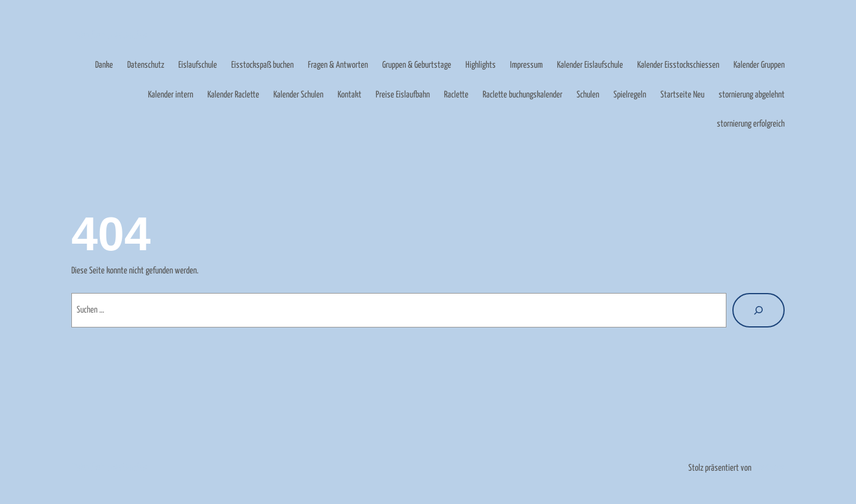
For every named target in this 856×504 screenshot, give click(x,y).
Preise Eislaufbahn (403, 95)
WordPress (769, 468)
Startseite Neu (682, 95)
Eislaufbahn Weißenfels (109, 36)
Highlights (481, 65)
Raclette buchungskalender (523, 95)
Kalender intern (171, 95)
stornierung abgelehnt (752, 95)
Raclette (456, 95)
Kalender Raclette (233, 95)
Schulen (588, 95)
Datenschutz (146, 65)
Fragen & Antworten (338, 65)
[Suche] (759, 310)
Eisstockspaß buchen (262, 65)
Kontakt (350, 95)
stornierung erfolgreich (751, 124)
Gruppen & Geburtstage (417, 65)
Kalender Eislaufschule (590, 65)
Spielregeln (630, 95)
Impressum (526, 65)
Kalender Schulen (298, 95)
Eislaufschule (198, 65)
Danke (104, 65)
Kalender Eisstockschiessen (678, 65)
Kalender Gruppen (759, 65)
